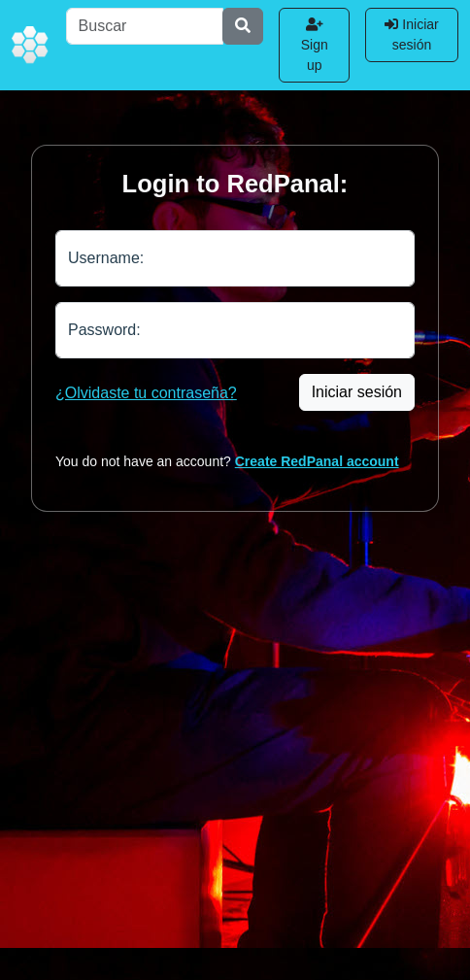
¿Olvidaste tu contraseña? (146, 393)
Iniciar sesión (411, 34)
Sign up (315, 45)
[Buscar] (145, 26)
